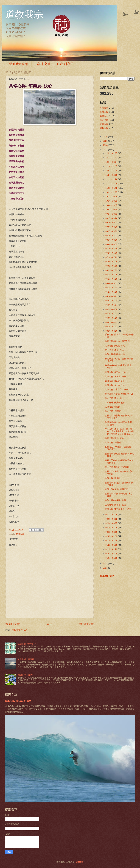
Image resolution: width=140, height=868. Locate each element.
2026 (106, 137)
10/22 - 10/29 (112, 197)
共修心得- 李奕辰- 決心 (115, 376)
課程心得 (104, 128)
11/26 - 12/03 (112, 175)
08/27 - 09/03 (112, 231)
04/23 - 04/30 (112, 309)
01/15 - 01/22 (112, 549)
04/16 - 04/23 (112, 314)
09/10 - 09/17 (112, 223)
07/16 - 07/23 (112, 257)
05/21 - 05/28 (112, 292)
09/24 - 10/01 (112, 214)
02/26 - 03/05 (112, 523)
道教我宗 (24, 14)
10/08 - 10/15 (112, 205)
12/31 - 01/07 (112, 153)
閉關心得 (104, 124)
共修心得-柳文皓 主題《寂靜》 (119, 509)
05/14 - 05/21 (112, 296)
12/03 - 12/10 (112, 171)
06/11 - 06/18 (112, 279)
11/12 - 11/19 (112, 184)
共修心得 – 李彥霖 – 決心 (116, 389)
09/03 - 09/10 (112, 227)
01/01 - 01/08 (112, 558)
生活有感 (104, 108)
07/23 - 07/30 (112, 253)
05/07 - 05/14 (112, 301)
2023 (106, 150)
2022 (106, 563)
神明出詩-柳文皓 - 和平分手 (117, 341)
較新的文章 (13, 624)
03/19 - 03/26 (112, 331)
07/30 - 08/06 (112, 249)
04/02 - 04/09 (112, 322)
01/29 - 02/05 (112, 541)
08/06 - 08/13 (112, 244)
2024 (106, 145)
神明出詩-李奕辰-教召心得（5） (119, 394)
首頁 (50, 624)
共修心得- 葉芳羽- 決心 (115, 372)
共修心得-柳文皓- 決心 (115, 346)
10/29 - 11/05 (112, 192)
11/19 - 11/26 (112, 179)
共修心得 (20, 534)
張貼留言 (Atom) (20, 630)
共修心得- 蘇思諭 (113, 478)
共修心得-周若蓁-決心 (115, 381)
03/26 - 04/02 (112, 327)
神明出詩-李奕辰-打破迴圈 (117, 467)
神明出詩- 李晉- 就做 (114, 438)
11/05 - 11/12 (112, 188)
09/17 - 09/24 (112, 218)
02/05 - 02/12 (112, 536)
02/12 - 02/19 (112, 532)
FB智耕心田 (65, 64)
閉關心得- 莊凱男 (25, 675)
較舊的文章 (87, 624)
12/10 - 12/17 (112, 166)
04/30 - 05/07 (112, 305)
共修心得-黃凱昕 (112, 407)
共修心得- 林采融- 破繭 (115, 500)
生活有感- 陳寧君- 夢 (27, 644)
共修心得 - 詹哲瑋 (113, 442)
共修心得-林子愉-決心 (115, 385)
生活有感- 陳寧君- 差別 (115, 505)
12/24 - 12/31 (112, 158)
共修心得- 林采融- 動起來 (18, 701)
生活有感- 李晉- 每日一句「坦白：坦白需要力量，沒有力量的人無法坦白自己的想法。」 (119, 431)
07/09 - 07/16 (112, 262)
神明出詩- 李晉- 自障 (114, 350)
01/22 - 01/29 (112, 545)
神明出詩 (104, 120)
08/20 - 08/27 (112, 236)
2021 (106, 568)
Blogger (79, 862)
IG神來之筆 (43, 64)
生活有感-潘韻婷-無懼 (115, 403)
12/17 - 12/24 (112, 162)
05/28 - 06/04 (112, 288)
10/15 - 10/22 (112, 201)
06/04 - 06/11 (112, 283)
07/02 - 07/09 (112, 266)
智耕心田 (104, 116)
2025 (106, 141)
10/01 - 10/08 (112, 210)
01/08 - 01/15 (112, 554)
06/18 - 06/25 (112, 275)
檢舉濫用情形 (107, 576)
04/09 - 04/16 (112, 318)
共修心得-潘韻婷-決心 (115, 354)
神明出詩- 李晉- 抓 (113, 398)
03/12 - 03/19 (112, 515)
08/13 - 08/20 (112, 240)
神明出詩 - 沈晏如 (113, 411)
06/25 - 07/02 (112, 270)
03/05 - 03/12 (112, 519)
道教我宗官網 (19, 64)
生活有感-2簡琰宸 (26, 659)
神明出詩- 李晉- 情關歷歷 (116, 489)
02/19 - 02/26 (112, 528)
